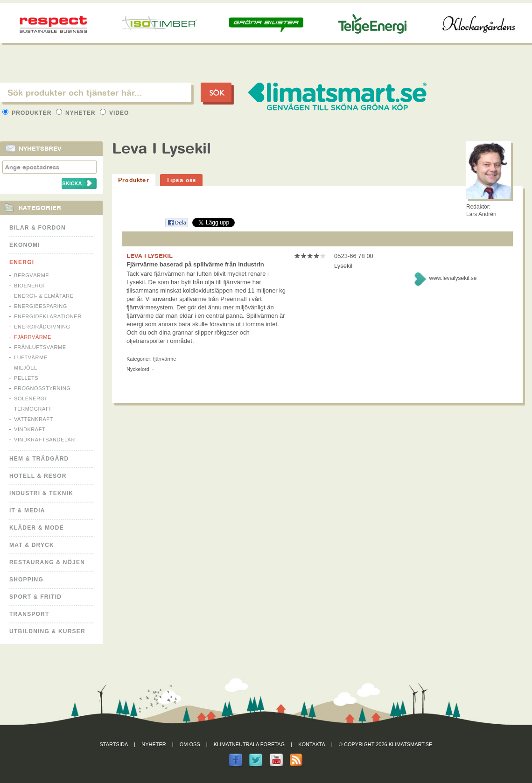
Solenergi (30, 398)
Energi (22, 262)
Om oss (190, 744)
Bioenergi (29, 286)
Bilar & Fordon (38, 228)
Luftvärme (31, 357)
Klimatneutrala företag (249, 744)
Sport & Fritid (35, 597)
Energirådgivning (42, 327)
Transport (29, 614)
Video (115, 113)
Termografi (32, 409)
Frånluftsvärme (40, 347)
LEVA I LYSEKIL (150, 256)
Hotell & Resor (38, 476)
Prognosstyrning (42, 388)
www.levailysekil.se (453, 278)
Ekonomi (25, 245)
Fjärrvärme (33, 337)
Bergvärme (31, 275)
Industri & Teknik (41, 493)
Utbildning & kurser (47, 631)
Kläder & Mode (37, 528)
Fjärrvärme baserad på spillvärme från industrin (195, 264)
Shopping (26, 580)
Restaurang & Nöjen (47, 562)
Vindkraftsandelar (45, 440)
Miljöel (26, 368)
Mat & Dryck (32, 545)
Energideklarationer (48, 316)
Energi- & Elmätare (44, 296)
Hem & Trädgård (39, 459)
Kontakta (312, 744)
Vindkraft (30, 429)
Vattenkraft (34, 419)
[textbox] (96, 92)
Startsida (114, 744)
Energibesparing (41, 306)
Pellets (26, 378)
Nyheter (77, 113)
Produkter (28, 113)
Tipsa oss (181, 180)
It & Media (27, 510)
